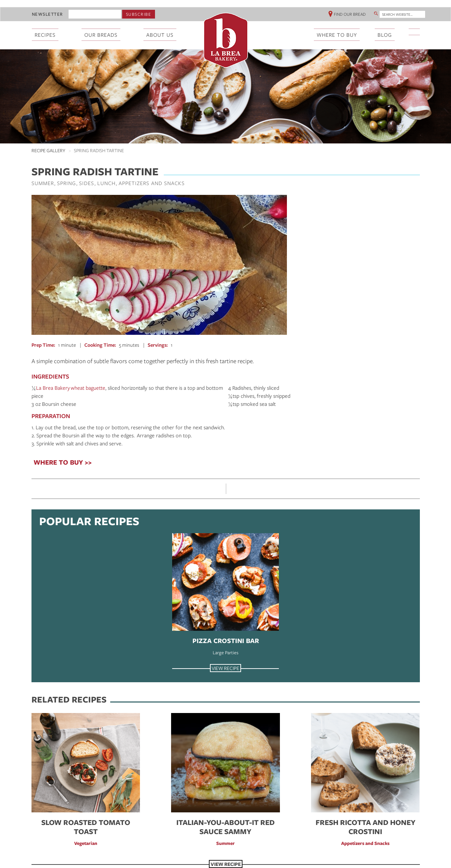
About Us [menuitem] (160, 35)
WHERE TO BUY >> (63, 462)
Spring (66, 183)
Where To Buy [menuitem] (337, 35)
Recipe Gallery (48, 150)
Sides (87, 183)
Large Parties (225, 652)
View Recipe (225, 668)
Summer (43, 183)
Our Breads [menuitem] (101, 35)
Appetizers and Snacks (152, 183)
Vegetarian (86, 843)
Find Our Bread (350, 14)
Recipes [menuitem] (45, 35)
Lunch (106, 183)
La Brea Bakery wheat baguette (71, 388)
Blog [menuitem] (385, 35)
